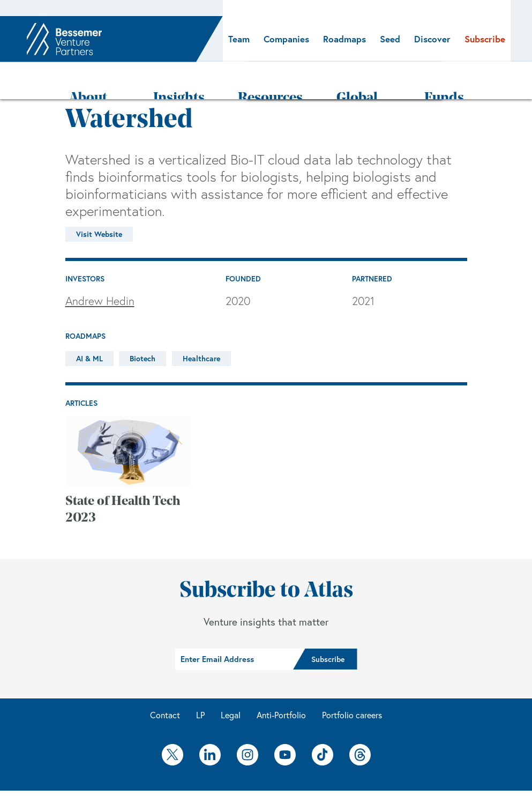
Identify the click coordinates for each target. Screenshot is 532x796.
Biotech (143, 327)
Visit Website (99, 203)
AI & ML (89, 327)
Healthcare (201, 327)
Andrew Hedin (100, 269)
